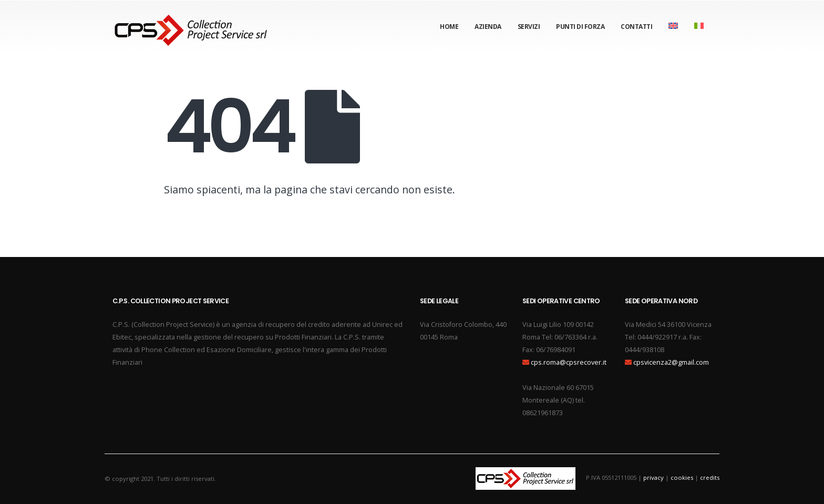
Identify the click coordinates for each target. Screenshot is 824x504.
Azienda (488, 27)
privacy (653, 477)
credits (710, 477)
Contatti (636, 27)
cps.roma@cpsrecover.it (569, 362)
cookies (682, 477)
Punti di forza (580, 27)
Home (449, 27)
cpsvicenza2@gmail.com (671, 362)
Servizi (529, 27)
